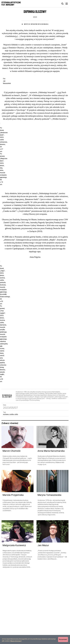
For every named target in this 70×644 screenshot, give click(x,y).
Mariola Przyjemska (13, 566)
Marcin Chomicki (12, 522)
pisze (5, 48)
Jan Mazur (43, 617)
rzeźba (11, 486)
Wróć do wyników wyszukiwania (36, 24)
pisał (59, 118)
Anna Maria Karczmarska (51, 522)
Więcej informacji (16, 641)
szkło (16, 486)
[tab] (63, 4)
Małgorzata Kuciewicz (14, 617)
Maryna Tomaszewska (49, 566)
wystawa (6, 486)
